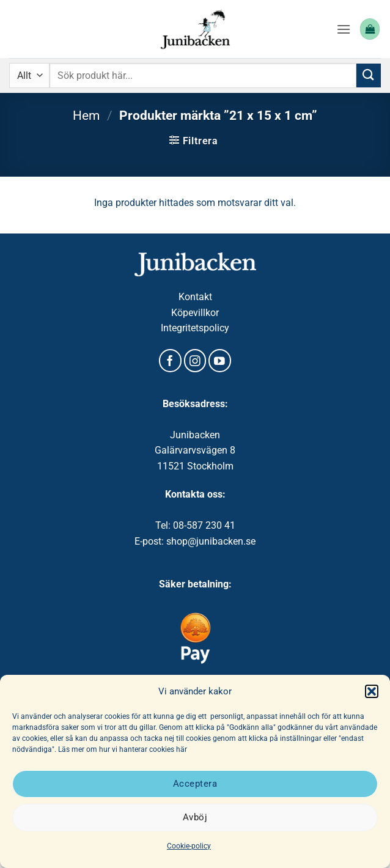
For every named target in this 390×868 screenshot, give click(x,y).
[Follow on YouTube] (220, 361)
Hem (86, 116)
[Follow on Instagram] (195, 361)
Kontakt (195, 297)
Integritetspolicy (195, 328)
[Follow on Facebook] (170, 361)
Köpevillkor (195, 313)
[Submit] (369, 75)
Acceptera (195, 784)
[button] (372, 691)
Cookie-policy (189, 846)
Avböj (195, 817)
